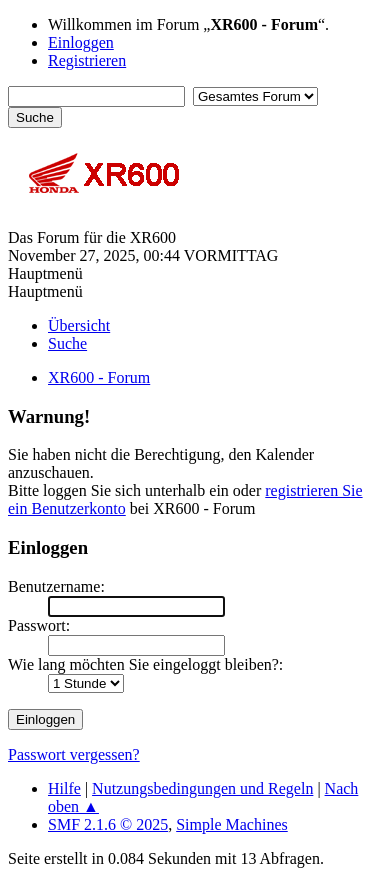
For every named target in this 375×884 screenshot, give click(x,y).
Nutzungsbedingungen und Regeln (202, 788)
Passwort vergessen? (74, 754)
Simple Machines (232, 824)
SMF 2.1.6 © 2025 (108, 824)
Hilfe (64, 788)
